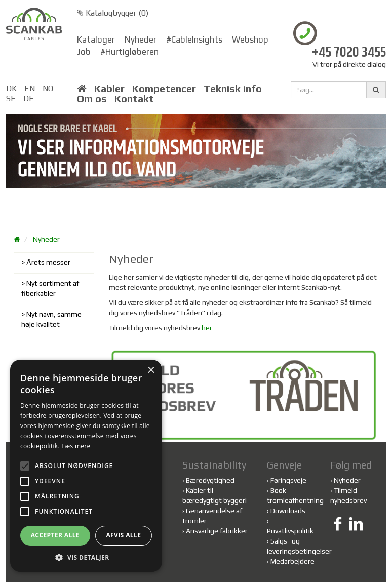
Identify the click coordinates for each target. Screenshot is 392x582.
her (207, 328)
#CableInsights (194, 40)
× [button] (151, 371)
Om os (92, 99)
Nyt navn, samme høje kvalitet (51, 319)
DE (29, 99)
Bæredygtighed (210, 480)
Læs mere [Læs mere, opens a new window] (76, 446)
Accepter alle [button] (55, 535)
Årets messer (48, 262)
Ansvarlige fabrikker (217, 531)
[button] (86, 557)
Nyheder (141, 40)
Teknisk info (233, 89)
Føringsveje (288, 480)
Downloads (288, 511)
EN (30, 88)
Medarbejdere (292, 561)
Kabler (109, 89)
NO (48, 88)
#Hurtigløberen (129, 52)
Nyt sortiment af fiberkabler (50, 288)
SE (11, 99)
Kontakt (134, 99)
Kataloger (96, 40)
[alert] (86, 466)
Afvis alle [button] (123, 535)
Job (84, 52)
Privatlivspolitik (290, 531)
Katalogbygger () (113, 13)
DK (11, 88)
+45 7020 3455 (349, 53)
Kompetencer (164, 89)
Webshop (250, 40)
